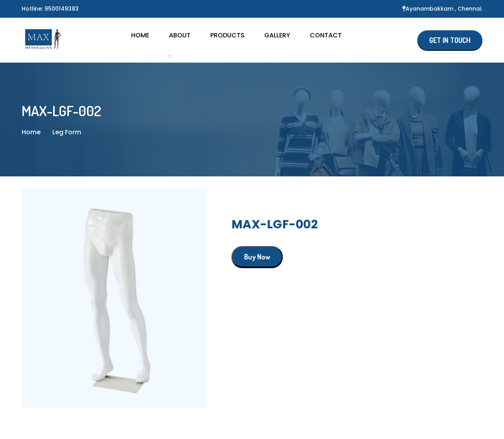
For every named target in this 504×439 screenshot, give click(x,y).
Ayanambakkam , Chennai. (444, 9)
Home (31, 132)
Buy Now (257, 257)
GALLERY (277, 35)
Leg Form (67, 132)
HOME (140, 35)
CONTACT (326, 35)
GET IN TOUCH (450, 40)
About (180, 35)
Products (227, 35)
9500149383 (62, 9)
